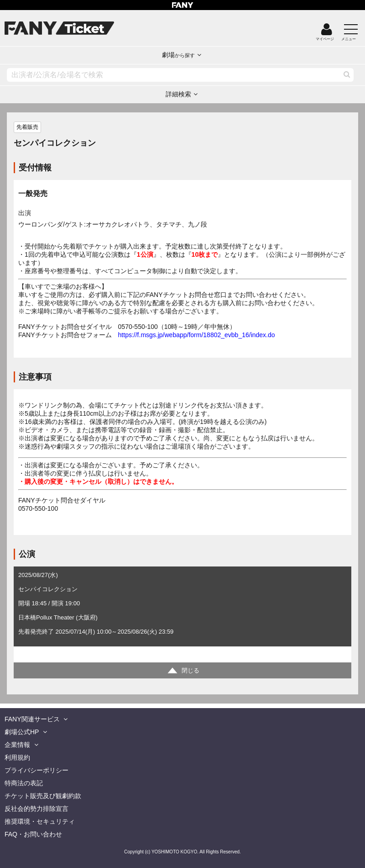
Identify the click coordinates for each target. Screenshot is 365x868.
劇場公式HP (22, 732)
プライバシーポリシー (36, 770)
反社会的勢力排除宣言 (36, 809)
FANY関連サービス (32, 719)
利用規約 (17, 757)
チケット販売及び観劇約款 (43, 796)
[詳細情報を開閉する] (182, 670)
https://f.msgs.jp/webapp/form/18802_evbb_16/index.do (197, 335)
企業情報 (17, 745)
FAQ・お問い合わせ (33, 834)
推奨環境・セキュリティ (40, 821)
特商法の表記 (24, 783)
